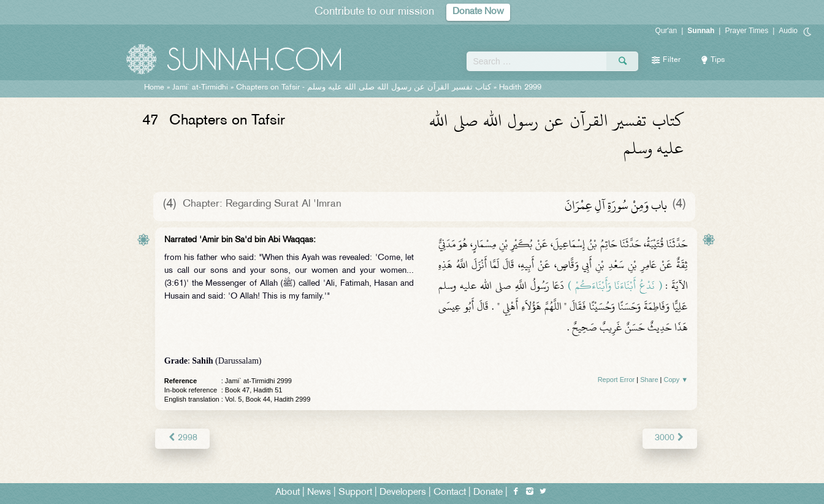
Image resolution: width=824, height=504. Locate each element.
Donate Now (478, 12)
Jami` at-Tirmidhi (200, 88)
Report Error (616, 380)
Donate (488, 493)
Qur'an (666, 31)
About (288, 493)
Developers (403, 493)
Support (355, 493)
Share (649, 380)
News (319, 493)
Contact (450, 493)
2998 (182, 438)
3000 (670, 438)
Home (154, 88)
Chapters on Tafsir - (364, 88)
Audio (788, 31)
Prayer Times (746, 31)
